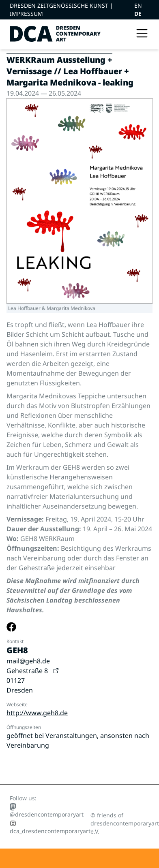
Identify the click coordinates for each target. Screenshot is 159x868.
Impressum (26, 14)
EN (138, 5)
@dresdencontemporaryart (47, 810)
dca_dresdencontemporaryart (50, 827)
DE (138, 14)
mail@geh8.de (28, 661)
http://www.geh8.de (37, 713)
